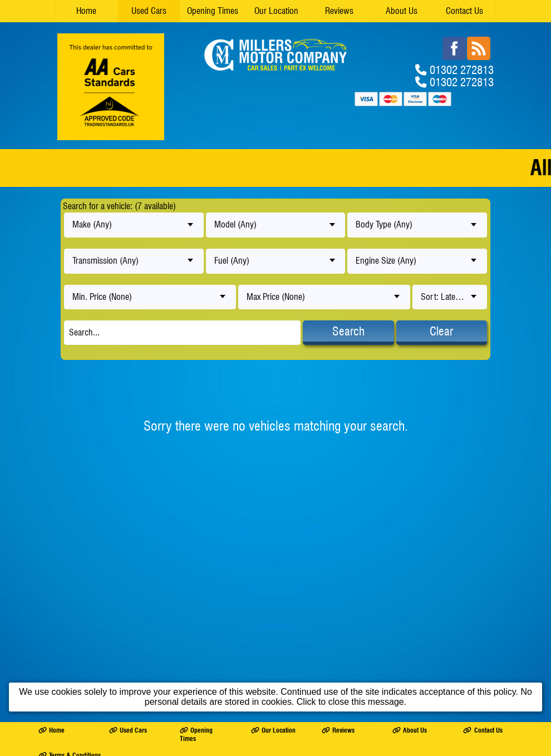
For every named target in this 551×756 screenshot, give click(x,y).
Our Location (276, 11)
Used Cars (149, 11)
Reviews (339, 11)
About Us (402, 11)
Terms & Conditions (70, 551)
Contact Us (464, 11)
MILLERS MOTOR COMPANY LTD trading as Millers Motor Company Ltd (145, 563)
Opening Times (213, 11)
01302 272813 (462, 69)
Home (86, 11)
